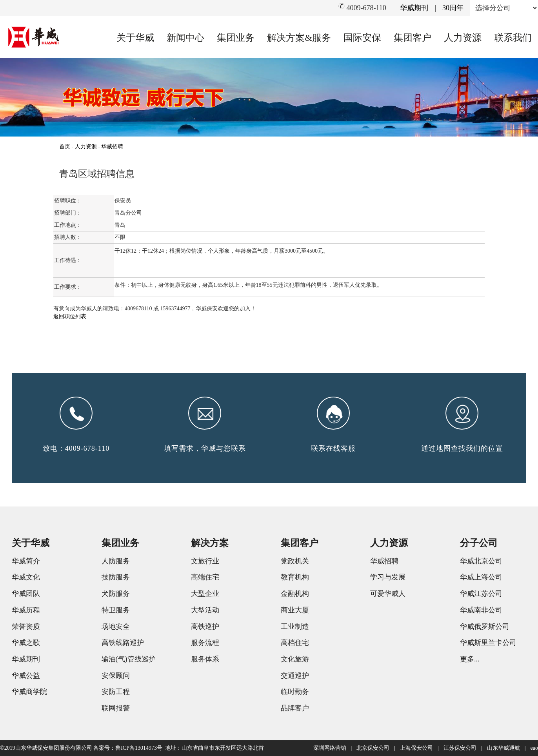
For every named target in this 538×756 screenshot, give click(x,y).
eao (534, 748)
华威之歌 (26, 643)
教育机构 (295, 577)
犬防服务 (116, 594)
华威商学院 (29, 692)
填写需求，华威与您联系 (205, 448)
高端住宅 (205, 577)
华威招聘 (112, 147)
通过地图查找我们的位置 (462, 448)
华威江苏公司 (481, 594)
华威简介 (26, 561)
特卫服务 (116, 610)
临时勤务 (295, 692)
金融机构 (295, 594)
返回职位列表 (70, 316)
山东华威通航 (503, 748)
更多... (470, 659)
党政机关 (295, 561)
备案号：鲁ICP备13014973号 (128, 748)
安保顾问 (116, 676)
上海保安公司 (416, 748)
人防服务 (116, 561)
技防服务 (116, 577)
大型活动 (205, 610)
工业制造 (295, 627)
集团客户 (413, 38)
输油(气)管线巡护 (129, 659)
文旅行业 (205, 561)
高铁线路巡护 (123, 643)
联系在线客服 (333, 448)
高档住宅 (295, 643)
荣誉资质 (26, 627)
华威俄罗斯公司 (485, 627)
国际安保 (362, 38)
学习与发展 (388, 577)
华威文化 (26, 577)
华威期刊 (414, 8)
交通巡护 (295, 676)
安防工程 (116, 692)
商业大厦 (295, 610)
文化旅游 (295, 659)
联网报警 (116, 708)
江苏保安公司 (460, 748)
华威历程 (26, 610)
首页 (65, 147)
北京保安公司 (373, 748)
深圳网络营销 (330, 748)
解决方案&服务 (299, 38)
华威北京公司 (481, 561)
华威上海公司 (481, 577)
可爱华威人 (388, 594)
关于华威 (135, 38)
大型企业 (205, 594)
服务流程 (205, 643)
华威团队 (26, 594)
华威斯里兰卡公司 (488, 643)
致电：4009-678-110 (76, 448)
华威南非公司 (481, 610)
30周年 (453, 8)
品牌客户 (295, 708)
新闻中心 (185, 38)
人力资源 (463, 38)
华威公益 (26, 676)
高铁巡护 (205, 627)
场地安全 (116, 627)
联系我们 (513, 38)
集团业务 (236, 38)
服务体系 (205, 659)
